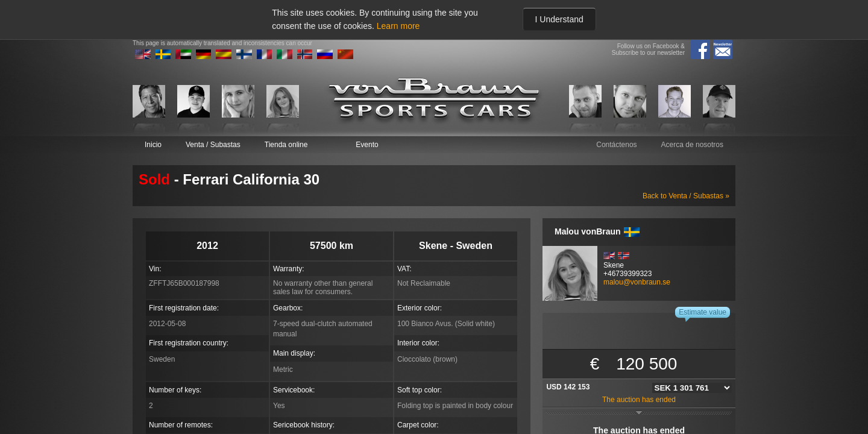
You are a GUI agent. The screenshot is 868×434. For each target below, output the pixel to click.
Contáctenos (616, 145)
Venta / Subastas (213, 145)
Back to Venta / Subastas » (686, 196)
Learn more (398, 26)
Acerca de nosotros (692, 145)
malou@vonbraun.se (637, 282)
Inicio (153, 145)
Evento (367, 145)
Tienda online (286, 145)
